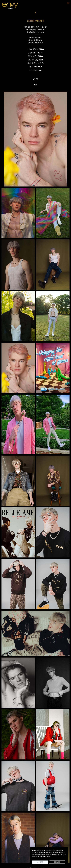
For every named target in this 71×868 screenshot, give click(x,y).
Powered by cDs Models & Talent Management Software (36, 867)
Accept (40, 862)
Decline (57, 862)
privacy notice (46, 857)
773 (35, 79)
